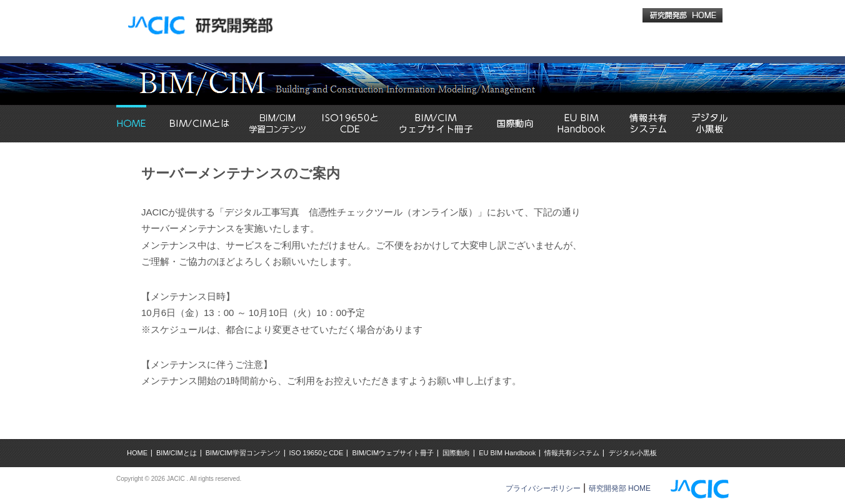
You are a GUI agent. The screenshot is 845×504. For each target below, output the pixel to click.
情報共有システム (572, 453)
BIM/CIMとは (177, 453)
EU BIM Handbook (507, 453)
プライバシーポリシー (543, 488)
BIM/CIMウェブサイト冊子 (393, 453)
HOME (137, 453)
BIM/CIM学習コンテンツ (243, 453)
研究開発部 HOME (620, 488)
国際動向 (456, 453)
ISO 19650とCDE (317, 453)
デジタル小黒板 (633, 453)
